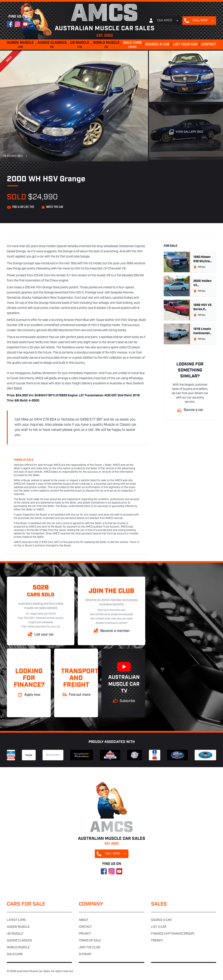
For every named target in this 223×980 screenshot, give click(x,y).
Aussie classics (52, 45)
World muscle (106, 45)
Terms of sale (90, 941)
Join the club (89, 948)
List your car (185, 45)
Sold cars (132, 45)
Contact (209, 45)
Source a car (157, 45)
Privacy (85, 934)
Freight (157, 941)
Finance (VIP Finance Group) (173, 934)
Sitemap (85, 954)
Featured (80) (13, 156)
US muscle (80, 45)
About (84, 920)
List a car (159, 927)
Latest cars (16, 920)
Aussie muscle (20, 45)
